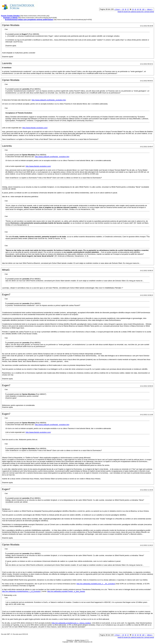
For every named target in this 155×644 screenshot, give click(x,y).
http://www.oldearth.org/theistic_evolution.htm (49, 100)
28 (123, 9)
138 (143, 9)
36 (126, 9)
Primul (117, 9)
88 (140, 9)
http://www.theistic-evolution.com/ (35, 128)
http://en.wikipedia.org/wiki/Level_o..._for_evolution (96, 584)
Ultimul (150, 9)
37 (128, 9)
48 (138, 9)
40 (135, 9)
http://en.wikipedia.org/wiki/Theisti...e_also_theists (66, 591)
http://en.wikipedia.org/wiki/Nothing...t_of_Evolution (21, 591)
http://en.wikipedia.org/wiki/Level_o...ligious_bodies (71, 623)
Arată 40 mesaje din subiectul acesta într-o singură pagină (136, 12)
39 (133, 9)
